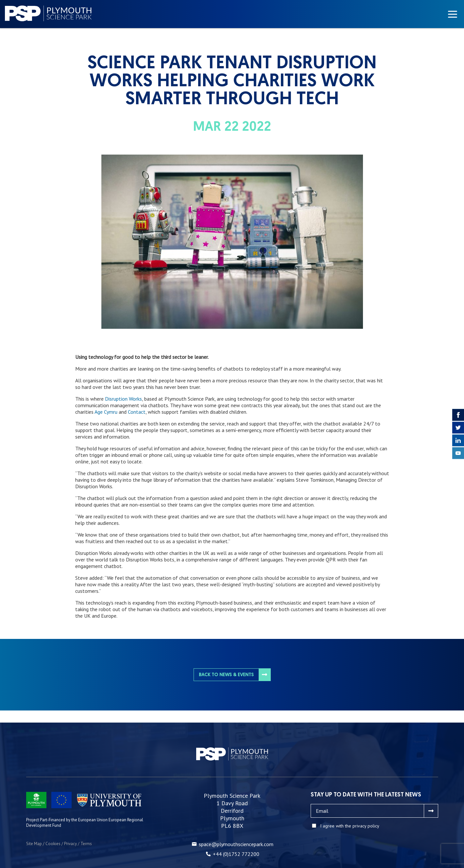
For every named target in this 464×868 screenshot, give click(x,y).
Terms (86, 844)
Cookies (53, 844)
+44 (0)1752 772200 (236, 854)
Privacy (70, 844)
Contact (137, 412)
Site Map (34, 844)
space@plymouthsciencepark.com (236, 844)
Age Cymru (106, 412)
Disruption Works (123, 399)
